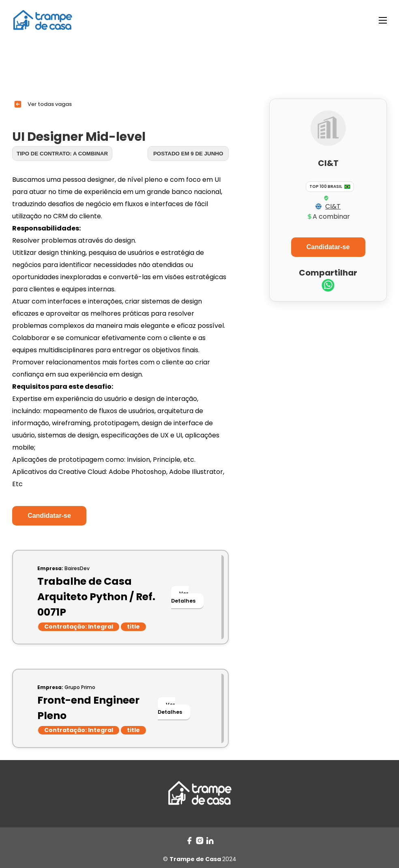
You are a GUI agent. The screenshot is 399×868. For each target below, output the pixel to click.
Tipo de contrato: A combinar (62, 154)
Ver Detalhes (183, 597)
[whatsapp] (328, 286)
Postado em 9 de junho (188, 154)
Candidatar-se (49, 516)
